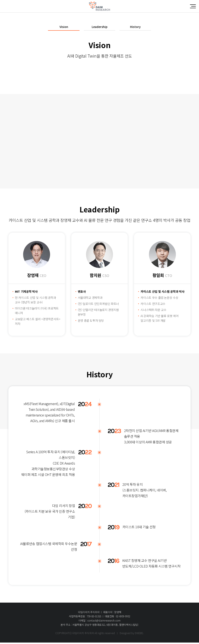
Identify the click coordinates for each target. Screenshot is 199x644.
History (135, 27)
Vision (64, 27)
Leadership (100, 27)
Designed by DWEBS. (132, 634)
